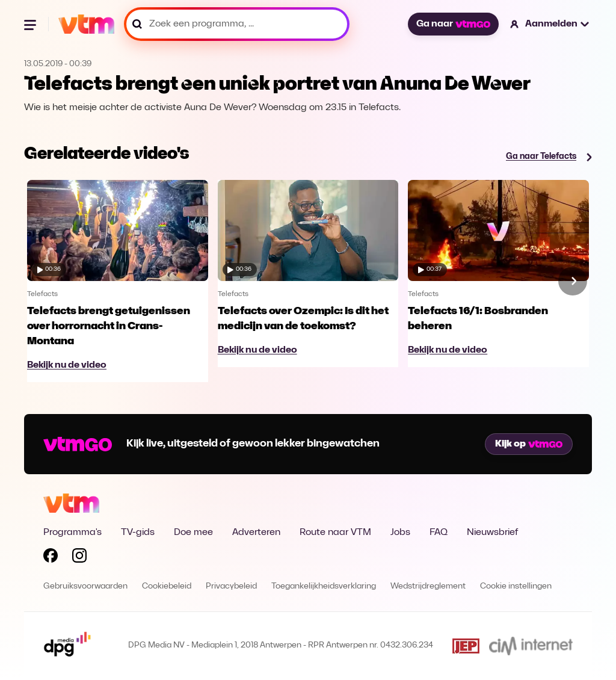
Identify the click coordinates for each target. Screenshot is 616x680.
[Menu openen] (31, 24)
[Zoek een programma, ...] (237, 24)
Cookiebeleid (167, 586)
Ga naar (453, 24)
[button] (550, 24)
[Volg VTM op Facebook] (51, 558)
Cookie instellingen (516, 586)
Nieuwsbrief (492, 533)
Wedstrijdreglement (428, 586)
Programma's (72, 533)
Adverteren (256, 533)
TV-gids (138, 533)
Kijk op (529, 444)
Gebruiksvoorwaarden (85, 586)
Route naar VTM (335, 533)
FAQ (439, 533)
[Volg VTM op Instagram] (79, 558)
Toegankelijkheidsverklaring (324, 586)
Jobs (400, 533)
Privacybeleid (231, 586)
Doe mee (193, 533)
